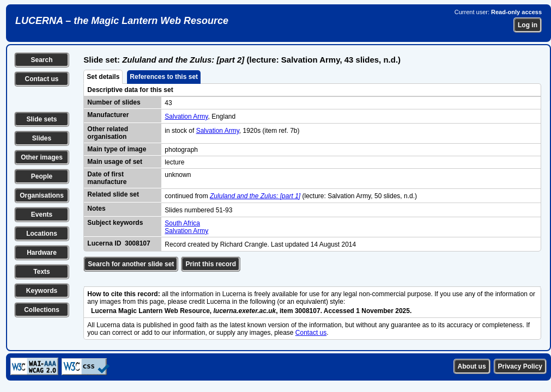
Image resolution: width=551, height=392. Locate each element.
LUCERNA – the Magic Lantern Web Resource (122, 21)
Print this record (211, 264)
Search (41, 60)
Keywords (42, 291)
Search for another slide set (131, 264)
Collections (42, 310)
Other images (42, 157)
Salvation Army (186, 117)
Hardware (42, 253)
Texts (41, 272)
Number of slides (114, 102)
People (42, 176)
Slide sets (41, 119)
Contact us (41, 79)
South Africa (182, 223)
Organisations (42, 195)
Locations (42, 234)
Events (42, 215)
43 (168, 103)
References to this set (164, 77)
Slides (42, 138)
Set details (103, 77)
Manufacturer (108, 115)
